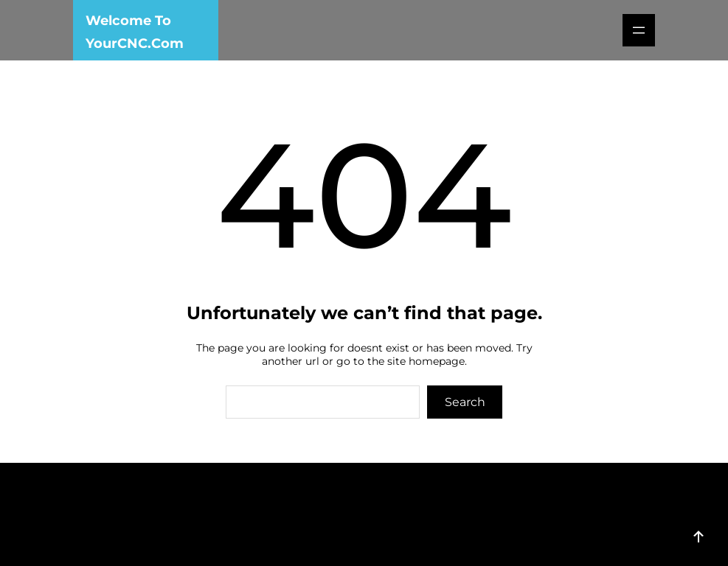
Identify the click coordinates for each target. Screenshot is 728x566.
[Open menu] (639, 30)
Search (465, 402)
